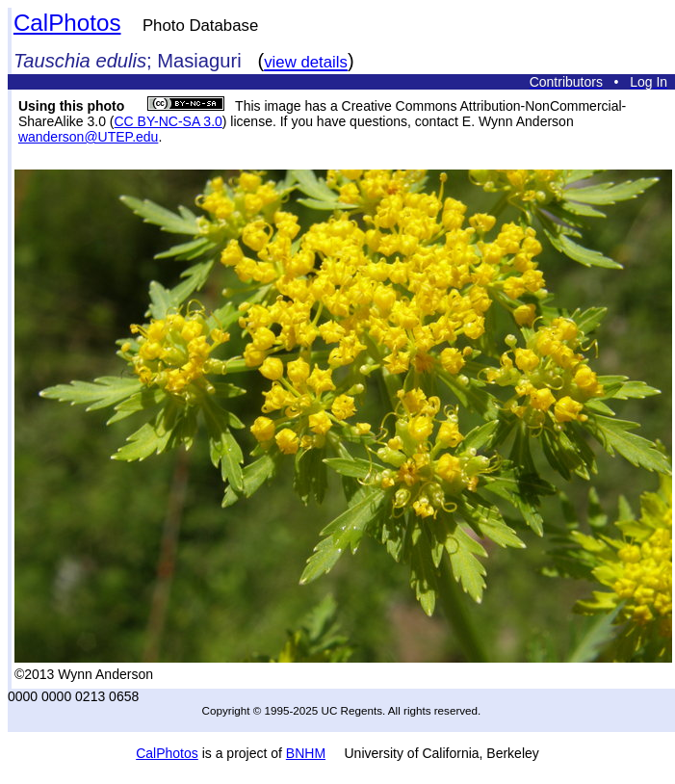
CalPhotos (67, 23)
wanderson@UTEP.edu (88, 137)
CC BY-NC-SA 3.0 (169, 121)
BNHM (306, 753)
